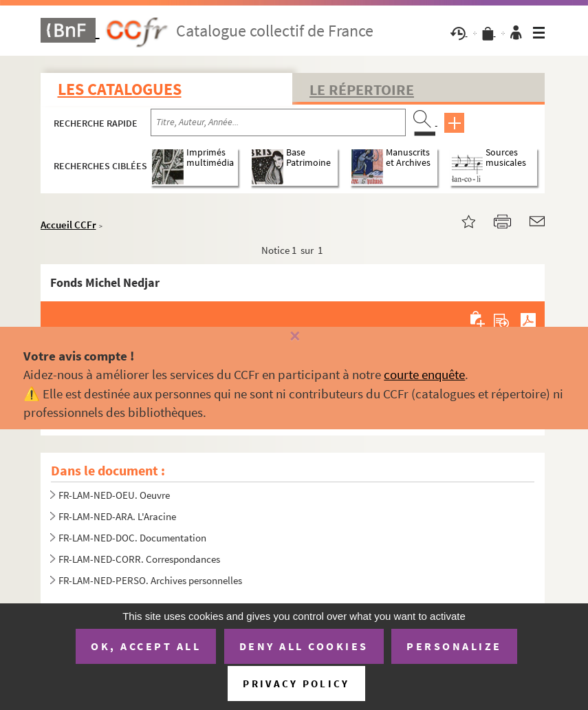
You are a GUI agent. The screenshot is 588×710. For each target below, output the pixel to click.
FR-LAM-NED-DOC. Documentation (132, 538)
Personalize (454, 646)
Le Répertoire (362, 89)
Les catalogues (120, 89)
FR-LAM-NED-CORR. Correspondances (139, 559)
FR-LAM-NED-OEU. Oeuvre (115, 495)
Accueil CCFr (68, 225)
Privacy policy (296, 684)
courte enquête (424, 374)
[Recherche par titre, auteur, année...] (278, 122)
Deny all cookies (304, 646)
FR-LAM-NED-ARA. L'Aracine (117, 516)
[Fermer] (294, 337)
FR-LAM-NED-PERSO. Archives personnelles (150, 580)
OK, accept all (146, 646)
